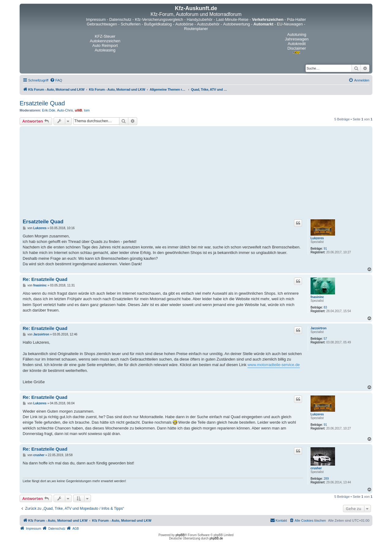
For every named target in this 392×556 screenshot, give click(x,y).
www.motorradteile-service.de (274, 365)
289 (326, 479)
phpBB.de (216, 538)
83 (325, 307)
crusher (316, 468)
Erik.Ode (49, 110)
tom (87, 110)
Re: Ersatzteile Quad (45, 279)
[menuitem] (56, 80)
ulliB (78, 110)
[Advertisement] (196, 174)
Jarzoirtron (318, 328)
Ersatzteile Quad (42, 103)
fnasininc (317, 297)
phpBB (180, 535)
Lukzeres (317, 238)
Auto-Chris (65, 110)
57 (325, 339)
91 (325, 249)
